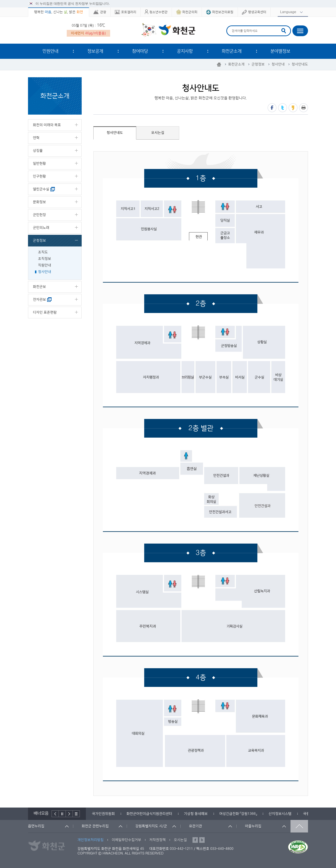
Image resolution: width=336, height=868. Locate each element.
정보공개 (95, 51)
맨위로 (299, 826)
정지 (62, 814)
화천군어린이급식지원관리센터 (149, 814)
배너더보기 (76, 814)
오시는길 (180, 840)
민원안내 (50, 51)
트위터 (283, 108)
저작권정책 (157, 840)
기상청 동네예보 (196, 814)
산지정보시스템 (280, 814)
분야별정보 (280, 51)
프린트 (304, 108)
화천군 (168, 31)
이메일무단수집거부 (126, 840)
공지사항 (185, 51)
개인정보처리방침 (91, 840)
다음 (69, 814)
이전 (55, 814)
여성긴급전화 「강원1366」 (238, 814)
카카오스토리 (293, 108)
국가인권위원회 (103, 814)
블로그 (202, 840)
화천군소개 (232, 51)
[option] (103, 814)
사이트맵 (300, 31)
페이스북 (272, 108)
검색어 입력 (231, 26)
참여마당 (140, 51)
